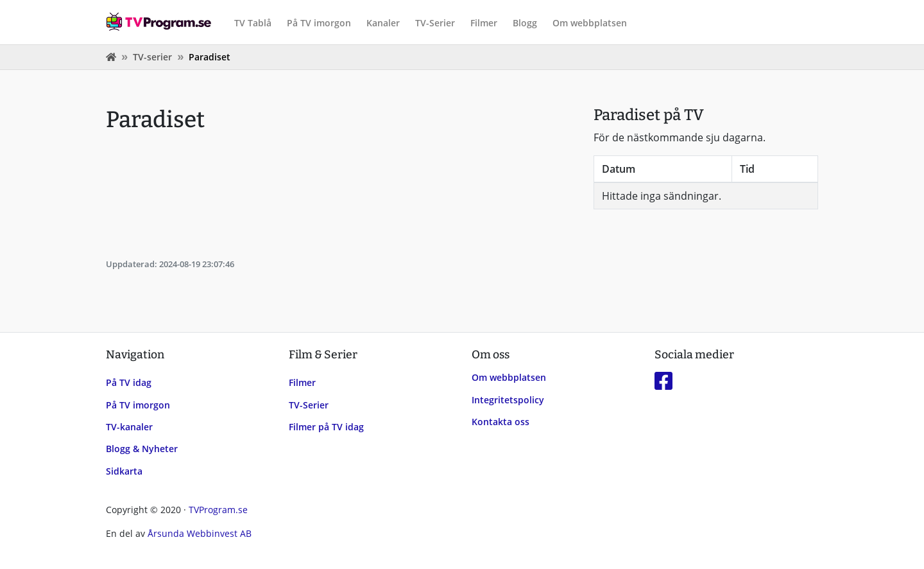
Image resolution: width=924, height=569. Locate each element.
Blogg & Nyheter (142, 449)
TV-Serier (435, 23)
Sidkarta (124, 471)
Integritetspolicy (508, 400)
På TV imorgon (319, 23)
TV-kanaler (129, 427)
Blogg (525, 23)
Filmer (484, 23)
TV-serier (152, 57)
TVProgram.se (218, 510)
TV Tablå (253, 23)
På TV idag (129, 382)
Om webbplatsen (590, 23)
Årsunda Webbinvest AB (200, 533)
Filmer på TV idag (326, 427)
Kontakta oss (501, 422)
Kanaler (383, 23)
